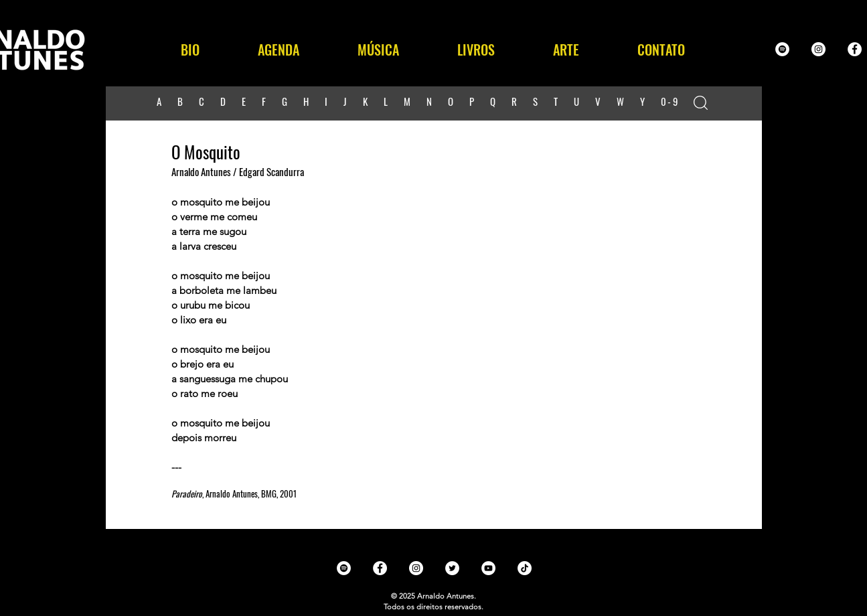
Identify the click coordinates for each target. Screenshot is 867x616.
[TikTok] (525, 568)
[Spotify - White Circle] (782, 49)
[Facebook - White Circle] (855, 49)
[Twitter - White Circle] (452, 568)
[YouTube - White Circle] (488, 568)
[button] (379, 50)
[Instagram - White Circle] (818, 49)
